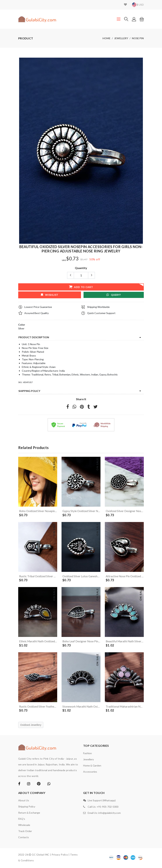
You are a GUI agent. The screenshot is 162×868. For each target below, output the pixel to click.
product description (34, 337)
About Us (24, 801)
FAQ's (22, 820)
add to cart (81, 287)
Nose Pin (138, 38)
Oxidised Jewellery (31, 726)
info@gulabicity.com (110, 813)
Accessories (90, 773)
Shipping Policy (29, 391)
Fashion (87, 754)
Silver (21, 328)
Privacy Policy (60, 856)
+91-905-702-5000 (108, 807)
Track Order (25, 832)
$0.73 (72, 259)
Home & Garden (92, 767)
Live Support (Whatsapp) (102, 801)
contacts (24, 838)
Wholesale (24, 826)
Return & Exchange (29, 814)
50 (91, 259)
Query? (114, 295)
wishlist (50, 295)
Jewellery (121, 38)
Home (106, 38)
